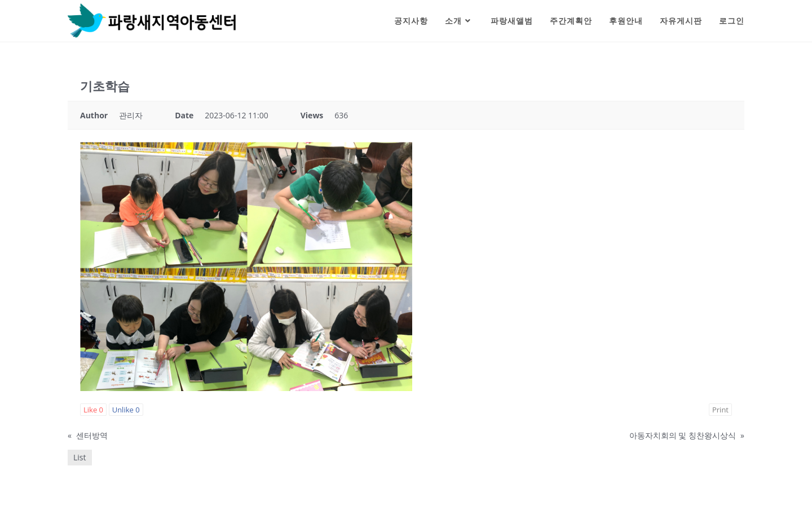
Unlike (126, 410)
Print (720, 410)
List (80, 457)
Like (93, 410)
